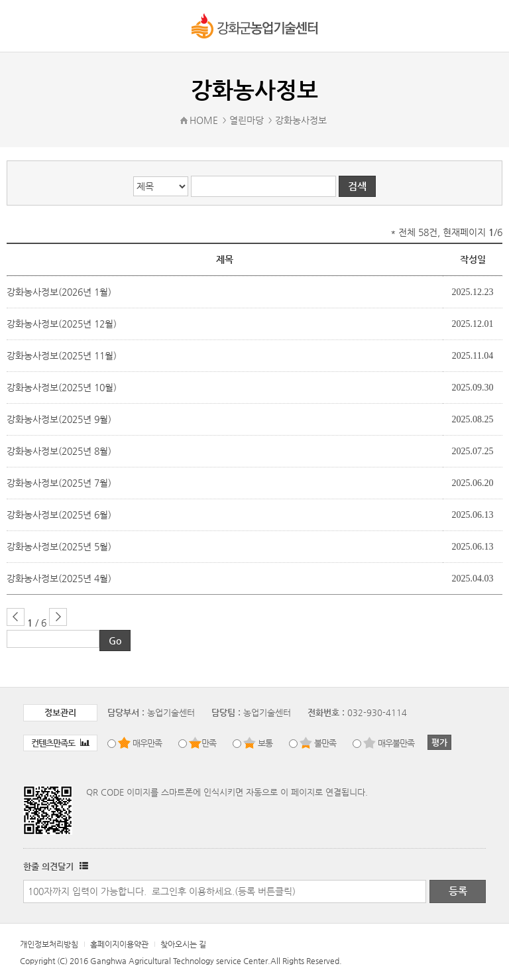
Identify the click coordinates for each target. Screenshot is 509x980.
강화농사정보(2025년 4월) (59, 578)
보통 (265, 743)
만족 (209, 743)
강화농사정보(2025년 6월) (59, 515)
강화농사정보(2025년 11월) (62, 355)
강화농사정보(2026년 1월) (59, 292)
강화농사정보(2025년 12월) (62, 324)
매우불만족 (396, 743)
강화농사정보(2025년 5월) (59, 546)
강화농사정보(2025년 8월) (59, 451)
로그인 (486, 26)
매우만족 (147, 743)
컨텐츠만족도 (60, 743)
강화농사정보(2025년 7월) (59, 483)
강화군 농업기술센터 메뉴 (21, 26)
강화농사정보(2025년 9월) (59, 419)
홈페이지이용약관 (119, 944)
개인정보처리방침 (49, 944)
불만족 (325, 743)
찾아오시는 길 (183, 944)
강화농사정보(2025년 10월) (62, 387)
